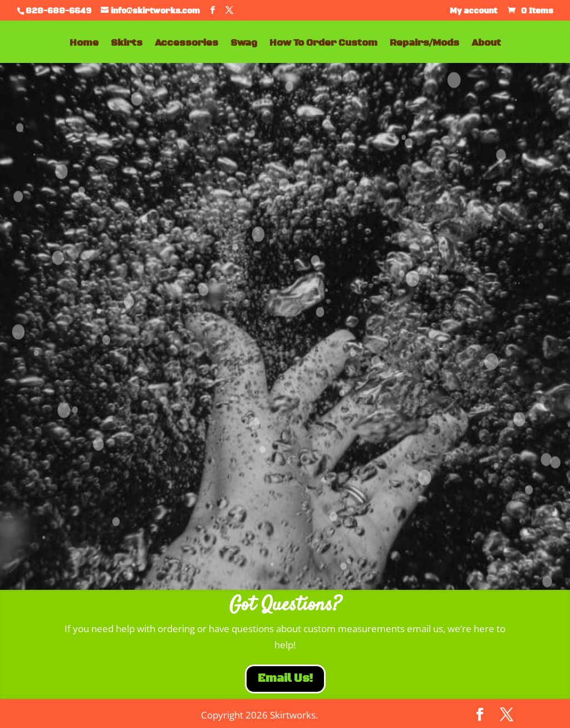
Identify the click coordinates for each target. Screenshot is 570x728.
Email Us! (285, 679)
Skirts (127, 44)
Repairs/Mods (424, 44)
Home (84, 44)
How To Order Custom (323, 44)
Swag (244, 44)
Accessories (186, 44)
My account (473, 12)
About (486, 44)
